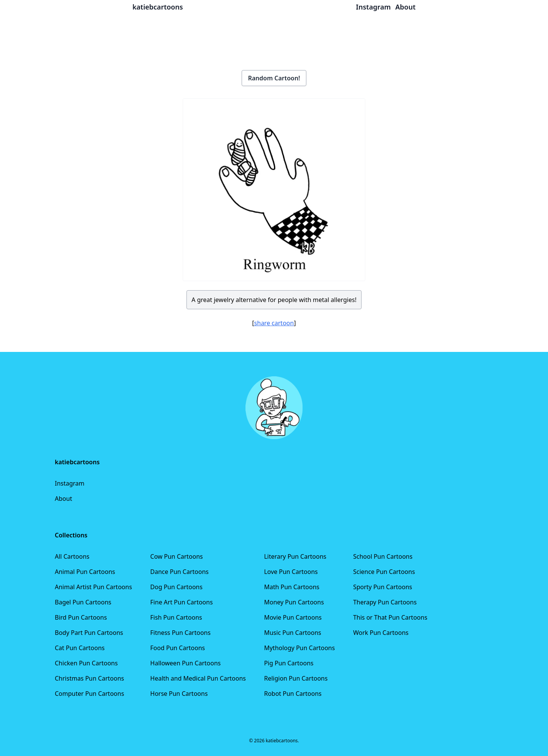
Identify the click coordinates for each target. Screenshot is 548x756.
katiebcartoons (158, 7)
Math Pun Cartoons (292, 587)
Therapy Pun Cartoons (385, 602)
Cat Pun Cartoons (80, 648)
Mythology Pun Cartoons (299, 648)
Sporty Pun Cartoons (383, 587)
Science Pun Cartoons (384, 572)
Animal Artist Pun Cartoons (93, 587)
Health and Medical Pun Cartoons (198, 678)
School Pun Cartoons (383, 556)
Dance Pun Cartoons (179, 572)
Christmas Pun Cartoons (89, 678)
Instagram (70, 483)
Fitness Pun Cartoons (181, 633)
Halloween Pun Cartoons (186, 663)
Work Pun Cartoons (381, 633)
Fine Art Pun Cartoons (182, 602)
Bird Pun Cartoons (81, 617)
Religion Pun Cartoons (296, 678)
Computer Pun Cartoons (89, 694)
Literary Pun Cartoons (295, 556)
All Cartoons (72, 556)
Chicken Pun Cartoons (86, 663)
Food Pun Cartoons (178, 648)
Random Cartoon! (274, 78)
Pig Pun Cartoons (289, 663)
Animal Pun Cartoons (85, 572)
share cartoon (274, 323)
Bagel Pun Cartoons (83, 602)
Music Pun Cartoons (293, 633)
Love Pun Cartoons (291, 572)
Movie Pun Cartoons (293, 617)
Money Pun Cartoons (294, 602)
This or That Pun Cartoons (390, 617)
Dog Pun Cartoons (176, 587)
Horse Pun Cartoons (179, 694)
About (63, 499)
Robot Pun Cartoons (293, 694)
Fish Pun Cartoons (176, 617)
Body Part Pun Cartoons (89, 633)
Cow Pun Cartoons (177, 556)
